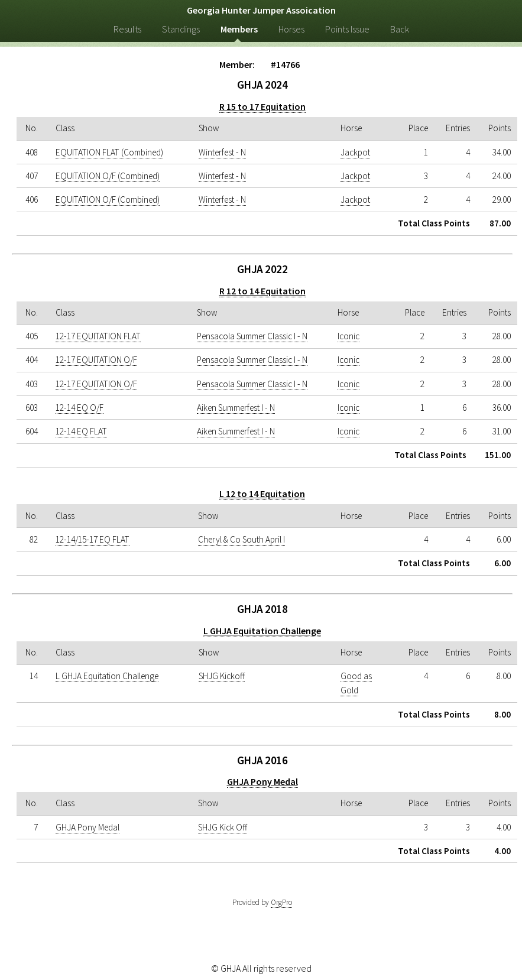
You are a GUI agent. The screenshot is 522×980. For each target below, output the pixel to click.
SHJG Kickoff (222, 676)
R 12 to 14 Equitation (262, 291)
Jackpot (355, 152)
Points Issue (347, 29)
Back (400, 29)
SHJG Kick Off (223, 827)
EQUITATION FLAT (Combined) (109, 152)
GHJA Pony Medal (262, 781)
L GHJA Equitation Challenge (262, 631)
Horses (291, 29)
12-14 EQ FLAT (81, 431)
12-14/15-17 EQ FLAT (93, 539)
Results (127, 29)
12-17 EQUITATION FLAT (98, 336)
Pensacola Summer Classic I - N (252, 336)
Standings (181, 29)
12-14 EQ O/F (80, 408)
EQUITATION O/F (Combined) (108, 176)
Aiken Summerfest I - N (236, 408)
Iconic (348, 336)
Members (239, 29)
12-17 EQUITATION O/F (96, 360)
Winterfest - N (222, 152)
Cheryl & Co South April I (241, 539)
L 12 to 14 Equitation (262, 494)
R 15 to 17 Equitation (262, 106)
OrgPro (281, 902)
